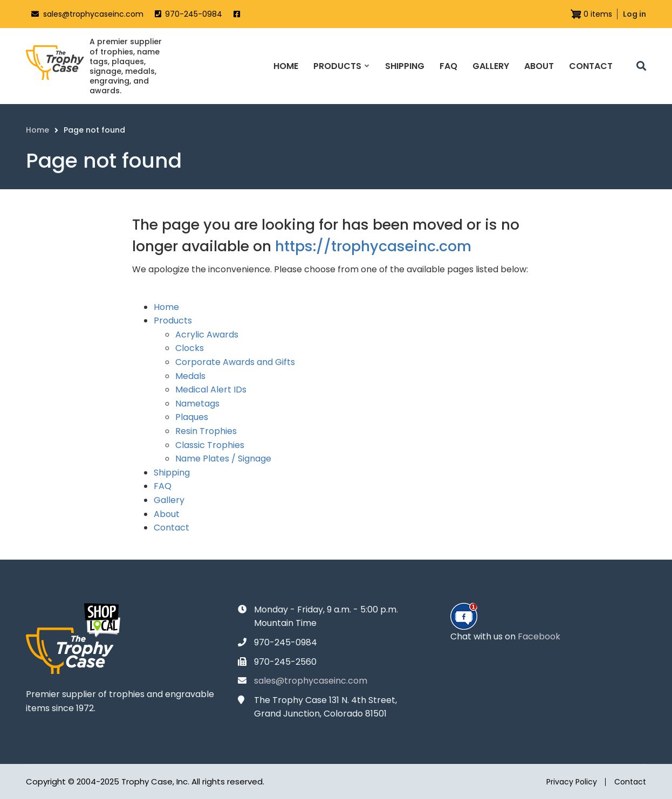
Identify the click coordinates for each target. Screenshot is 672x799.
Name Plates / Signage (223, 459)
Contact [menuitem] (591, 66)
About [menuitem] (539, 66)
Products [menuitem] (341, 75)
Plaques (192, 417)
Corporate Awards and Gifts (235, 362)
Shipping (172, 473)
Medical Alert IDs (211, 390)
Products (173, 321)
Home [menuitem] (286, 66)
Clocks (190, 348)
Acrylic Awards (207, 335)
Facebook (539, 636)
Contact (172, 528)
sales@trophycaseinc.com (93, 14)
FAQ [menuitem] (448, 66)
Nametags (197, 404)
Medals (190, 376)
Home (166, 307)
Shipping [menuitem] (405, 66)
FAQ (163, 486)
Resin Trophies (206, 431)
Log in (635, 14)
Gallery (169, 500)
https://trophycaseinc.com (373, 246)
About (167, 514)
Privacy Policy (572, 782)
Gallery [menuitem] (491, 66)
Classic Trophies (210, 445)
